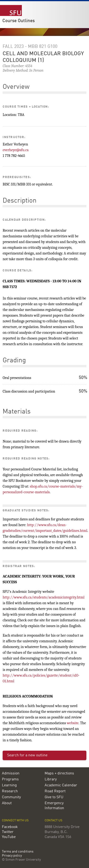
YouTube (9, 837)
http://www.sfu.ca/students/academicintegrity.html (44, 597)
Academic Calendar (61, 785)
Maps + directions (59, 773)
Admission (11, 773)
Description (20, 201)
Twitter (8, 832)
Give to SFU (54, 797)
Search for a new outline (27, 755)
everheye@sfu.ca (16, 150)
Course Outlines (19, 21)
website (73, 723)
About (7, 803)
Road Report (55, 791)
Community (11, 797)
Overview (16, 87)
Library (51, 779)
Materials (17, 412)
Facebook (10, 827)
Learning (9, 785)
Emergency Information (54, 806)
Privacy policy (12, 856)
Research (10, 791)
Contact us (54, 821)
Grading (14, 361)
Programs (10, 779)
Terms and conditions (18, 852)
